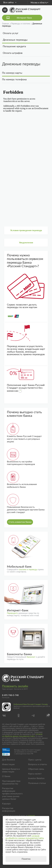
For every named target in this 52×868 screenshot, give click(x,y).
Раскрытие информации (9, 810)
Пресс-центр (35, 760)
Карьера (6, 804)
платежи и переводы (28, 570)
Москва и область (39, 3)
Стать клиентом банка (20, 522)
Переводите (12, 613)
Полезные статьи (37, 783)
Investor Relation (36, 778)
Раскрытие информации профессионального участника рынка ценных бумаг (12, 794)
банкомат (31, 657)
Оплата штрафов (13, 53)
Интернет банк (24, 18)
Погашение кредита (14, 47)
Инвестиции (8, 764)
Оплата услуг (11, 33)
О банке (6, 776)
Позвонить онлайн (15, 686)
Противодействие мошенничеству (11, 782)
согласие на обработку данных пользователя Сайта (22, 735)
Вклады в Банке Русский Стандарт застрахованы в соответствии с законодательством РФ (27, 752)
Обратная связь (36, 769)
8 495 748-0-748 (10, 695)
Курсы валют (35, 774)
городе (31, 816)
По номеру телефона (14, 80)
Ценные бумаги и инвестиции (11, 770)
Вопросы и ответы (38, 764)
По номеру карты (12, 73)
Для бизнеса (8, 760)
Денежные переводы (15, 40)
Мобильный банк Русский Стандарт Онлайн (31, 704)
